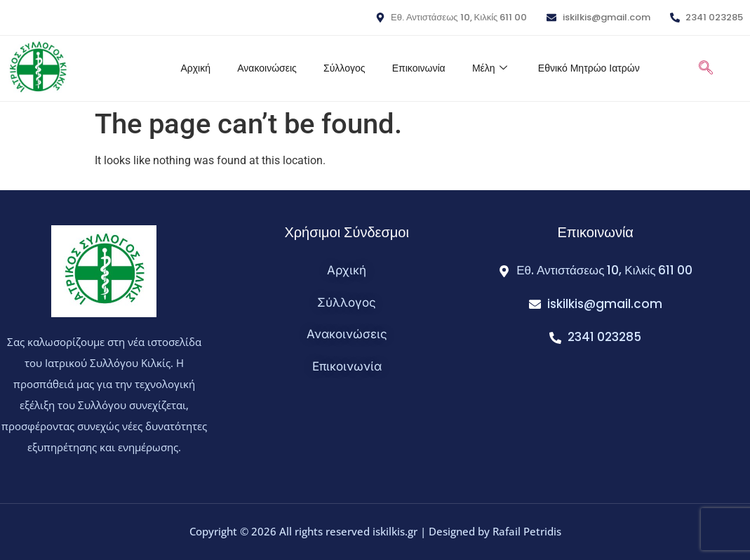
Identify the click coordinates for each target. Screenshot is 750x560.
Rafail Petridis (527, 531)
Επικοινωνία (413, 68)
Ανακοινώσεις (259, 68)
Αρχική (186, 68)
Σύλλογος (337, 68)
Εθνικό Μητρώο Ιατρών (585, 68)
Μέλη (486, 68)
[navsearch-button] (705, 69)
